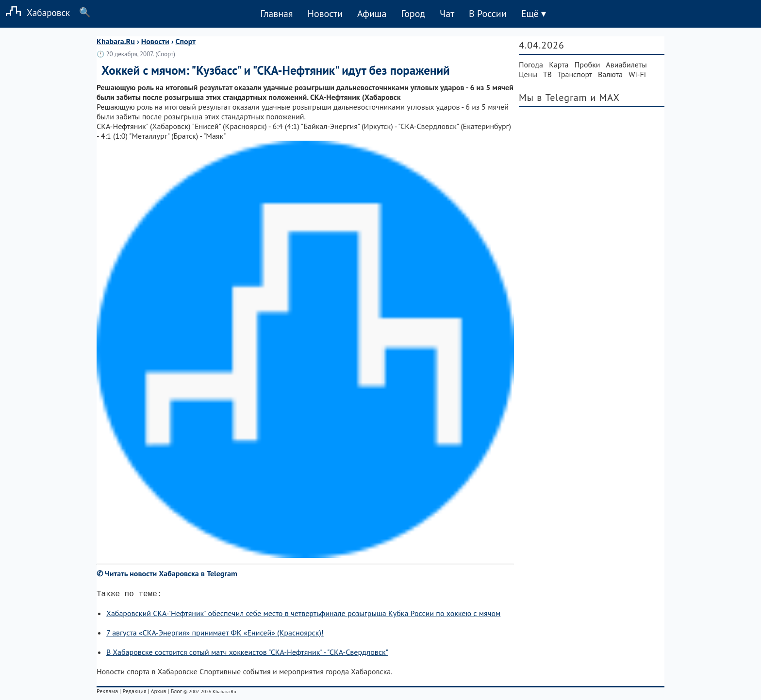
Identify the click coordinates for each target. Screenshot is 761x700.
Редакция (134, 693)
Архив (158, 693)
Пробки (587, 65)
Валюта (610, 74)
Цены (528, 74)
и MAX (605, 98)
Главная (276, 14)
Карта (559, 65)
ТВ (547, 74)
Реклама (107, 693)
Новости (325, 14)
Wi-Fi (637, 74)
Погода (531, 65)
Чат (447, 14)
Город (414, 14)
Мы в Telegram (553, 98)
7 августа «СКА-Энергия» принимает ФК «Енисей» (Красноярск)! (215, 635)
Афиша (372, 14)
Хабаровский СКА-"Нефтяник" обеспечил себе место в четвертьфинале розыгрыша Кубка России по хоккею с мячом (303, 615)
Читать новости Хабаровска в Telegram (171, 573)
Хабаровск (35, 12)
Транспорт (575, 74)
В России (488, 14)
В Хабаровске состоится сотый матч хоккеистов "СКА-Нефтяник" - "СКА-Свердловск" (247, 654)
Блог (176, 693)
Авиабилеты (626, 65)
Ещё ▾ (534, 14)
